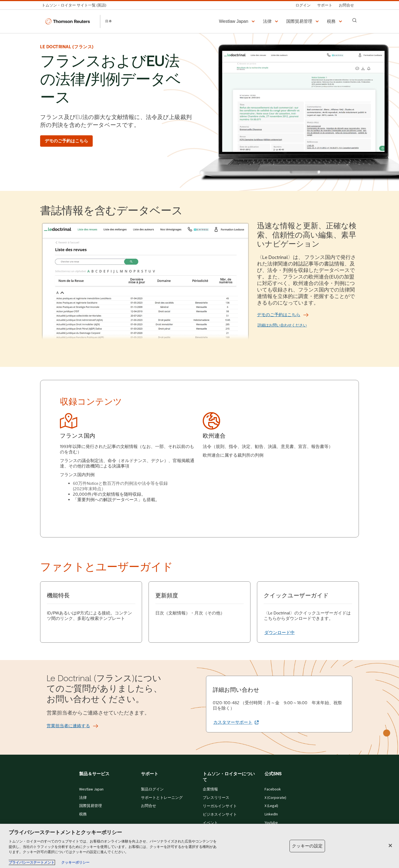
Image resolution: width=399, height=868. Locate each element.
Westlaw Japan (91, 789)
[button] (238, 21)
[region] (200, 846)
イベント (210, 823)
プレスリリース (216, 798)
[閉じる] (390, 845)
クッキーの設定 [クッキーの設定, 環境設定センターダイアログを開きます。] (307, 846)
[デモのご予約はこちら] (66, 141)
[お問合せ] (346, 5)
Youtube (271, 823)
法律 (83, 798)
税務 (83, 814)
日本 (109, 21)
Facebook (273, 789)
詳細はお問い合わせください (282, 325)
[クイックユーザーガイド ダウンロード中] (279, 633)
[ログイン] (303, 5)
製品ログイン (152, 789)
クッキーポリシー (75, 862)
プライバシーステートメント (32, 862)
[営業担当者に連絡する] (68, 726)
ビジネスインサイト (220, 815)
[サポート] (325, 5)
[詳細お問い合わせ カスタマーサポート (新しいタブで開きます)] (236, 722)
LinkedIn (271, 814)
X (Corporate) (275, 798)
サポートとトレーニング (162, 798)
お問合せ (149, 806)
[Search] (355, 20)
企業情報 (210, 789)
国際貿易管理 (91, 806)
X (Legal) (271, 806)
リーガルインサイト (220, 806)
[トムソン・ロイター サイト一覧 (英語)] (76, 5)
